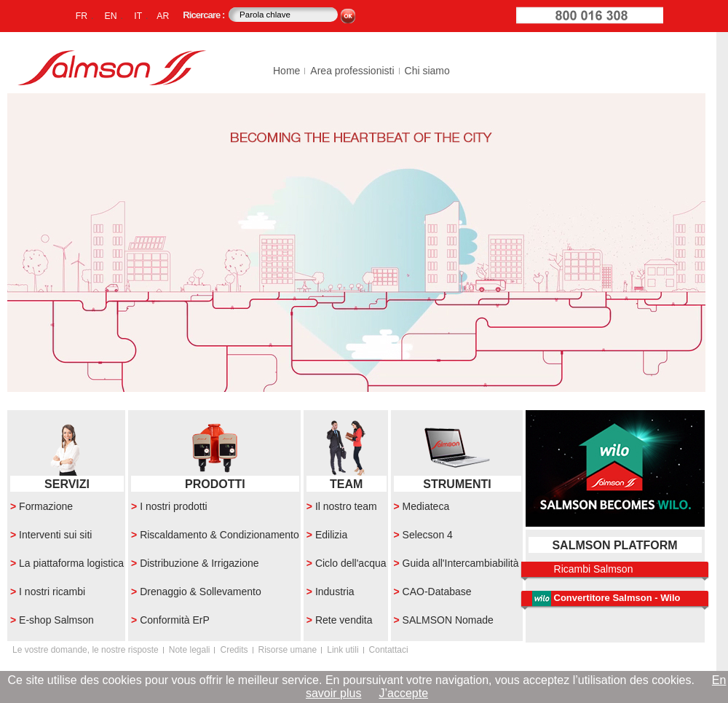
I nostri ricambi (52, 592)
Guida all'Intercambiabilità (461, 563)
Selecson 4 (428, 535)
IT (138, 16)
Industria (335, 592)
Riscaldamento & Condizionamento (219, 535)
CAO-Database (437, 592)
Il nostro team (346, 506)
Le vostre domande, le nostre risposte (86, 650)
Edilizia (331, 535)
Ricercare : (205, 15)
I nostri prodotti (174, 506)
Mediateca (426, 506)
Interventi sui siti (55, 535)
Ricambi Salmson (594, 569)
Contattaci (389, 650)
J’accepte (403, 693)
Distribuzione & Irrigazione (199, 563)
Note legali (190, 650)
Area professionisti (352, 71)
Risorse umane (288, 650)
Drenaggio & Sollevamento (201, 592)
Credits (234, 650)
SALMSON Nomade (448, 620)
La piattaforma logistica (71, 563)
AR (163, 16)
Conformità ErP (175, 620)
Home (286, 71)
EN (111, 16)
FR (82, 16)
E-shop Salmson (56, 620)
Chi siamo (427, 71)
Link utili (343, 650)
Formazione (46, 506)
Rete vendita (344, 620)
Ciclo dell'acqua (351, 563)
